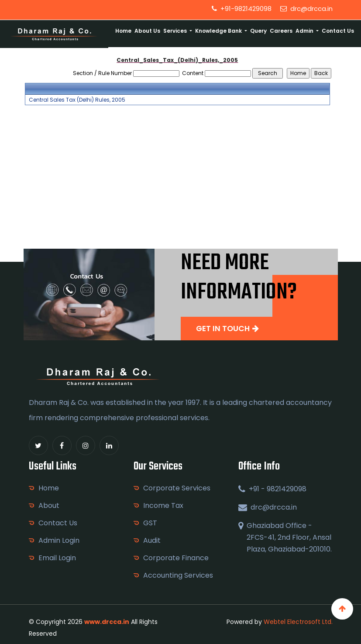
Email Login (57, 558)
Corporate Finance (176, 558)
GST (150, 523)
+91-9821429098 (242, 9)
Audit (152, 540)
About (49, 505)
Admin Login (59, 540)
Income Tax (163, 505)
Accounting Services (178, 575)
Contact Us (338, 31)
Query (258, 31)
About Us (147, 31)
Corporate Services (177, 488)
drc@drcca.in (306, 9)
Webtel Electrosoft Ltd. (298, 622)
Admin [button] (305, 31)
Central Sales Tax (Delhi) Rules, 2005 (77, 100)
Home (123, 31)
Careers (281, 31)
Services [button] (176, 31)
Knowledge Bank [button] (219, 31)
